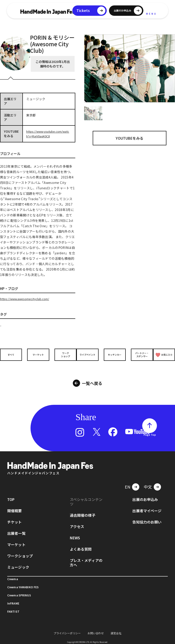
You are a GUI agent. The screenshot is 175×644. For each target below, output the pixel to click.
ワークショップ (62, 354)
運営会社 (116, 627)
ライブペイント (87, 354)
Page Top (150, 429)
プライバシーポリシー (67, 627)
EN (128, 481)
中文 (148, 481)
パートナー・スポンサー (138, 354)
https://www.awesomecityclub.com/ (27, 298)
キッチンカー (113, 354)
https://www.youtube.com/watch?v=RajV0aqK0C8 (48, 134)
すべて (11, 354)
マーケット (37, 354)
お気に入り (164, 354)
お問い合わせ (96, 627)
